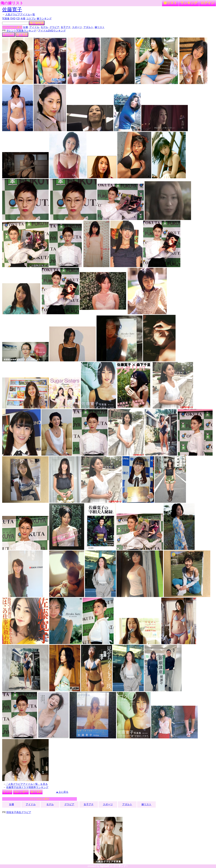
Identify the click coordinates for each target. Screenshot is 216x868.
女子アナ (66, 27)
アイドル (34, 27)
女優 (25, 27)
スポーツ (77, 27)
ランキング (189, 3)
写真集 (6, 19)
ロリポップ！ (121, 866)
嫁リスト (170, 3)
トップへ (9, 35)
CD (18, 19)
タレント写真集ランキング (21, 31)
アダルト (88, 27)
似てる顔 (22, 35)
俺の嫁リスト (12, 3)
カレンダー (21, 792)
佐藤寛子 (12, 9)
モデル (44, 27)
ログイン (207, 3)
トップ (7, 792)
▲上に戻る (62, 792)
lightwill (105, 866)
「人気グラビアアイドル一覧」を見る (27, 784)
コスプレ (31, 19)
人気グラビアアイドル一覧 (20, 14)
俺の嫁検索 (37, 23)
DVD (13, 19)
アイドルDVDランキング (52, 31)
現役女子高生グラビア (19, 812)
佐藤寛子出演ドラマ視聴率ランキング (27, 787)
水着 (23, 19)
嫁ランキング (44, 19)
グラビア (54, 27)
